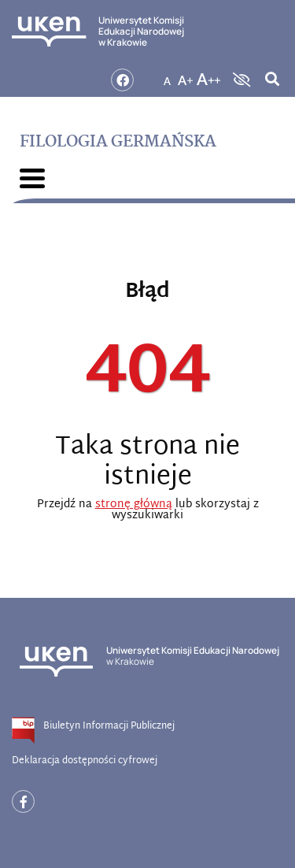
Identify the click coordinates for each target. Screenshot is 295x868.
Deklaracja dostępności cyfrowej (85, 761)
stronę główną (134, 504)
